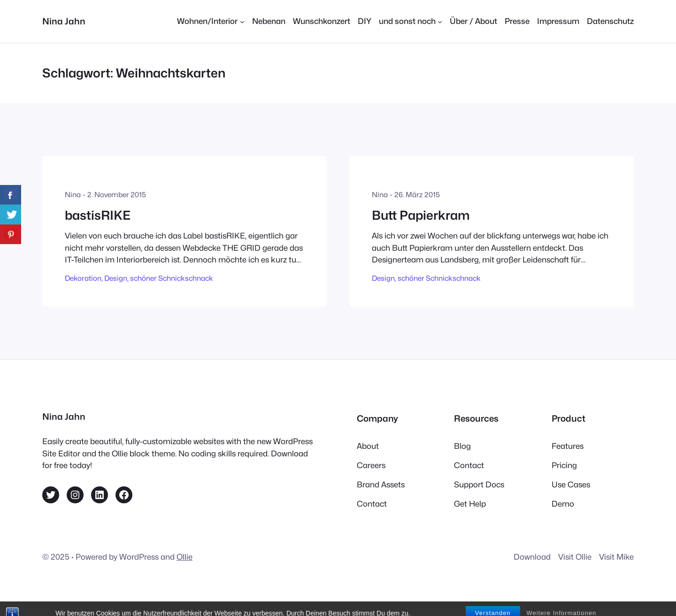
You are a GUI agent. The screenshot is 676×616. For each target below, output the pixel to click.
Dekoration (83, 278)
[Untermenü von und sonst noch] (411, 21)
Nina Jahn (64, 21)
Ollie (184, 557)
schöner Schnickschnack (172, 278)
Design (116, 278)
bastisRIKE (98, 215)
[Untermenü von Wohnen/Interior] (211, 21)
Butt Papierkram (421, 215)
